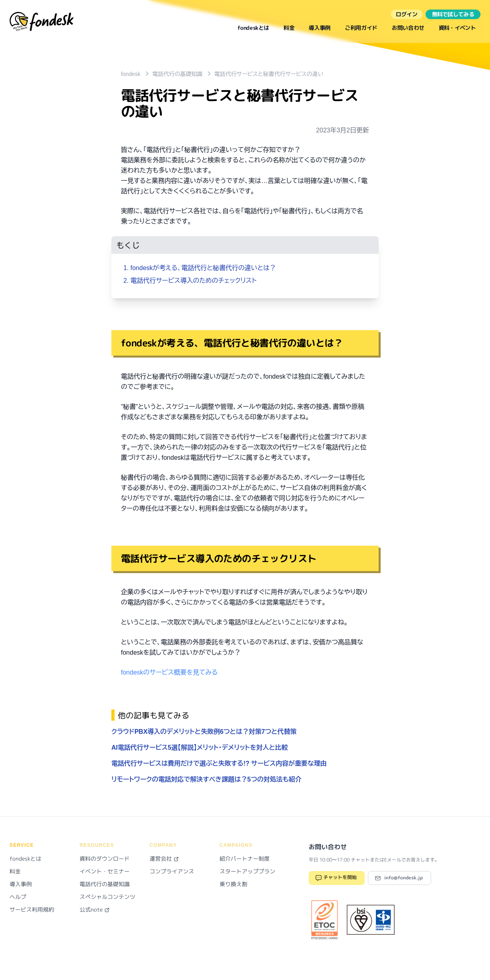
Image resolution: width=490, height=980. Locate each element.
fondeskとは (253, 28)
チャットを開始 (336, 878)
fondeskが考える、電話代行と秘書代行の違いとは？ (203, 268)
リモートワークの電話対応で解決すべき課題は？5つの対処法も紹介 (206, 779)
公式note (95, 909)
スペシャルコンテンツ (107, 897)
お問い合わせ (408, 28)
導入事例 (320, 28)
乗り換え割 (233, 884)
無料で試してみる (453, 14)
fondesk (131, 74)
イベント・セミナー (105, 871)
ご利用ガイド (361, 28)
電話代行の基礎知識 (177, 74)
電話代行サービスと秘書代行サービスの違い (269, 74)
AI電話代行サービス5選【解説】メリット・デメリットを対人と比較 (200, 748)
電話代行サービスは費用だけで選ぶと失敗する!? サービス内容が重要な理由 (219, 763)
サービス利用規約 (32, 909)
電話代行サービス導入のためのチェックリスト (193, 281)
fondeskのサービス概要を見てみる (169, 672)
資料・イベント (457, 28)
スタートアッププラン (247, 871)
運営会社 (164, 858)
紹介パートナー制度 (245, 858)
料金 (289, 28)
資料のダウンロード (105, 858)
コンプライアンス (172, 871)
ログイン (407, 14)
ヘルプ (18, 897)
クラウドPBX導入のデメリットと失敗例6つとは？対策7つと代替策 (204, 732)
